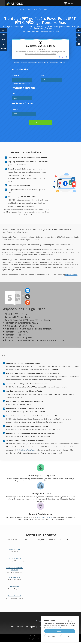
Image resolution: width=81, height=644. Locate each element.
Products (16, 627)
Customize (52, 636)
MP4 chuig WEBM (14, 596)
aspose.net (44, 31)
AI (3, 44)
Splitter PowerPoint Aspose (27, 450)
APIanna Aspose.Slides (45, 517)
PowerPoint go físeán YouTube (14, 569)
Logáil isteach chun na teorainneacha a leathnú (40, 54)
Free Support (29, 627)
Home (5, 627)
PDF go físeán (14, 549)
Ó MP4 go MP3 (15, 577)
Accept (60, 631)
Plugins (3, 49)
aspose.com (36, 31)
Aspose (8, 3)
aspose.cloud (54, 31)
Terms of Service (54, 62)
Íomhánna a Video (15, 558)
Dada (15, 114)
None (15, 98)
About (5, 629)
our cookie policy (56, 627)
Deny (68, 636)
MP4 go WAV (15, 586)
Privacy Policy (65, 62)
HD (43, 80)
